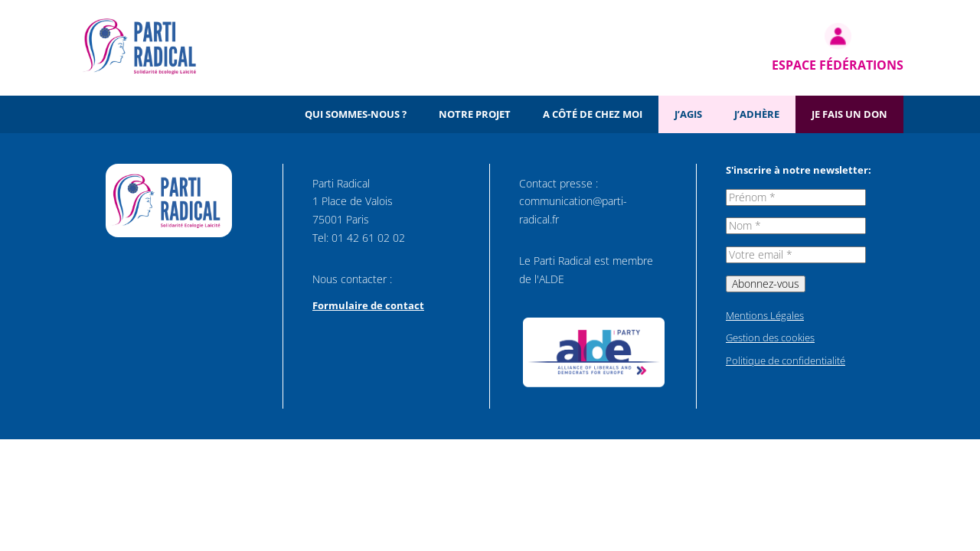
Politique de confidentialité (786, 360)
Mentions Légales (765, 315)
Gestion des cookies (770, 337)
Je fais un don (849, 114)
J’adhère (757, 114)
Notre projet (475, 114)
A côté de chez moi (593, 114)
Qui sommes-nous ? (356, 114)
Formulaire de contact (368, 305)
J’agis (688, 114)
